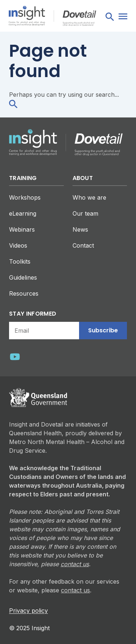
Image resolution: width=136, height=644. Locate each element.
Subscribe (103, 330)
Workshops (25, 197)
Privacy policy (28, 611)
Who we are (89, 197)
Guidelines (23, 277)
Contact (83, 245)
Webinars (22, 229)
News (80, 229)
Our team (85, 213)
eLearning (23, 213)
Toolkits (20, 261)
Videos (18, 245)
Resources (24, 293)
